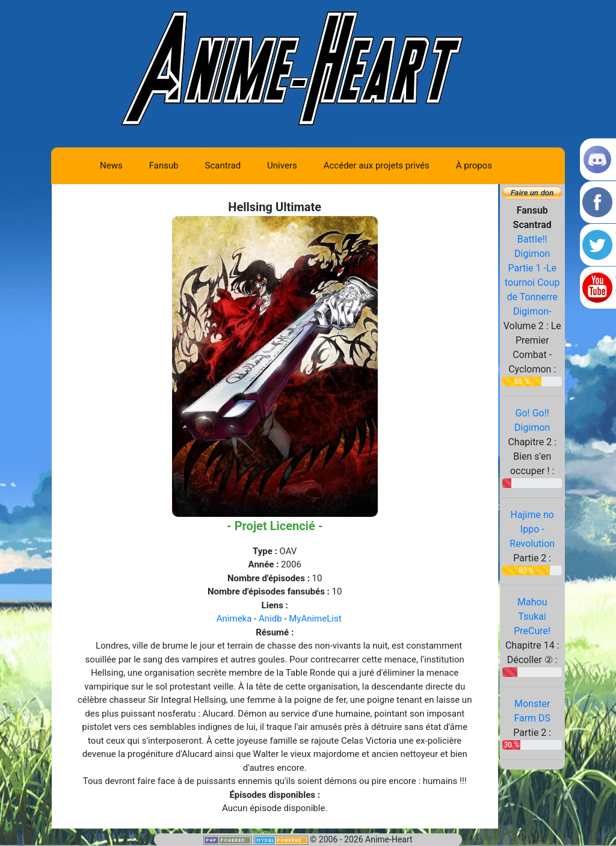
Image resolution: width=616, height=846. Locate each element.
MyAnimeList (315, 619)
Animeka (234, 619)
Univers (282, 165)
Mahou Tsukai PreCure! (532, 616)
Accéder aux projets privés (377, 165)
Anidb (270, 619)
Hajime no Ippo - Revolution (532, 529)
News (111, 165)
